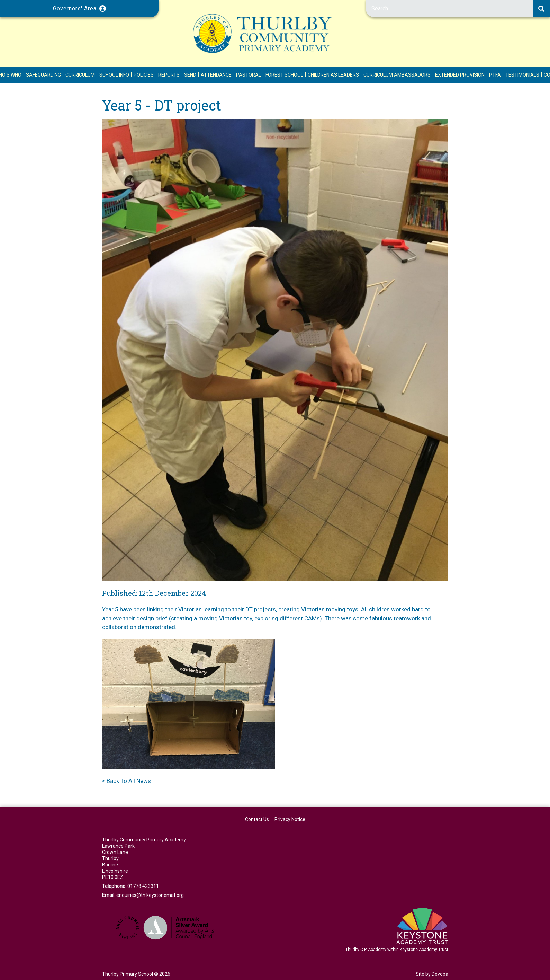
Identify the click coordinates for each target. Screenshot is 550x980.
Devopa (440, 974)
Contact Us (257, 819)
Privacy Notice (290, 819)
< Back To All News (127, 781)
